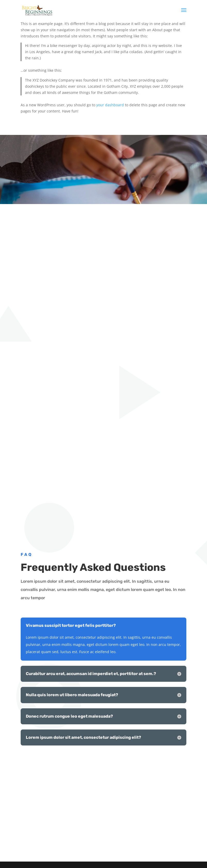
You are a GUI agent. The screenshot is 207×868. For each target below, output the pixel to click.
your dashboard (110, 105)
